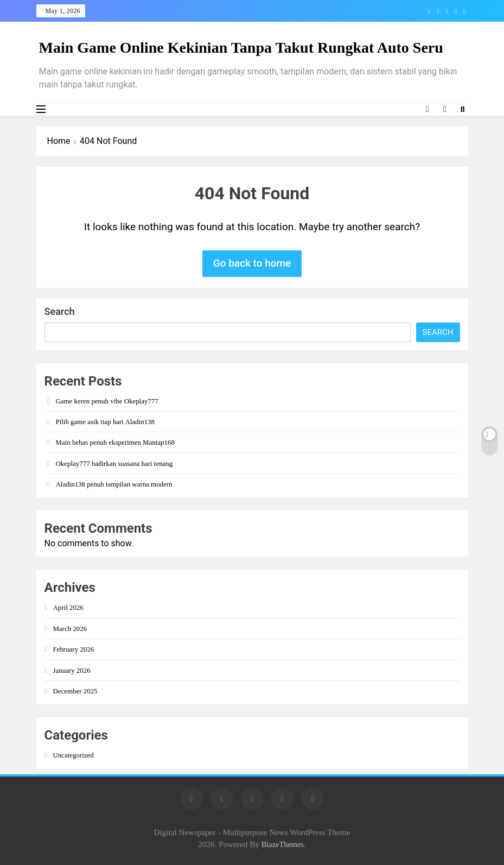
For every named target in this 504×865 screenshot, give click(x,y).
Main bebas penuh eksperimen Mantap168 (115, 442)
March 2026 (70, 629)
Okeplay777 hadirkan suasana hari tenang (114, 463)
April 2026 (68, 607)
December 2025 (75, 691)
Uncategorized (74, 755)
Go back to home (252, 263)
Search (60, 311)
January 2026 (72, 670)
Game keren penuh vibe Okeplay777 (107, 401)
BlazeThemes (283, 844)
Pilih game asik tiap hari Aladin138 (105, 422)
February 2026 (74, 649)
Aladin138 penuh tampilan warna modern (114, 484)
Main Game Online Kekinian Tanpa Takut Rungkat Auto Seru (241, 48)
